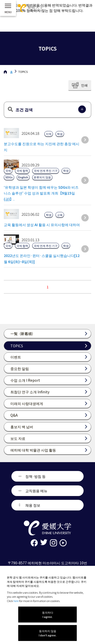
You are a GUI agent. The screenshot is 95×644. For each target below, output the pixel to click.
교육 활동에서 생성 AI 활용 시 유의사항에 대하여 (42, 225)
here (16, 601)
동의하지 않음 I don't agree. (48, 633)
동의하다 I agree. (48, 615)
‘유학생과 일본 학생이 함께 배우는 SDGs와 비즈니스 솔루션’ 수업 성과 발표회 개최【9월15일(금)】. (41, 193)
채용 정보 (33, 505)
